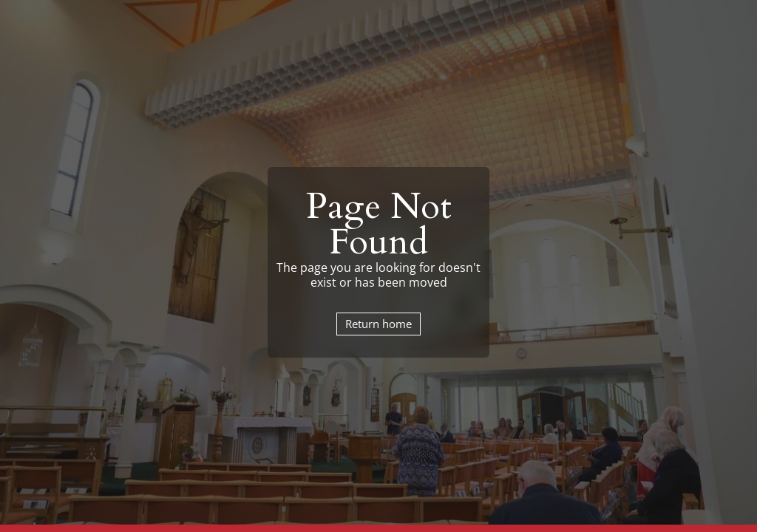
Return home (378, 324)
